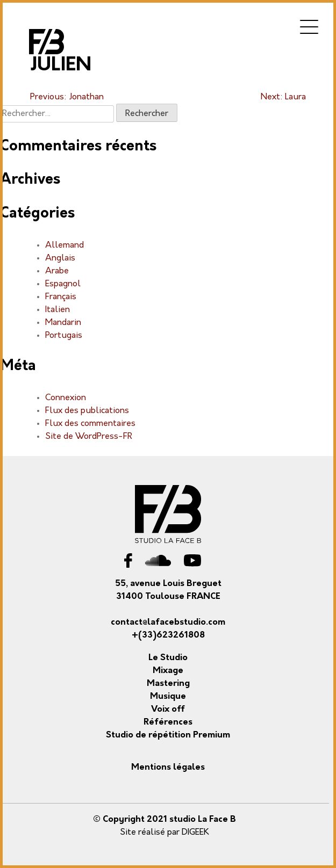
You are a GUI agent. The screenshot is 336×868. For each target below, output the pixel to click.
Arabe (57, 271)
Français (61, 297)
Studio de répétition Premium (168, 735)
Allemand (65, 245)
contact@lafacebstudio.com (168, 623)
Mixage (168, 671)
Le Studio (168, 658)
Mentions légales (168, 768)
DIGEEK (195, 833)
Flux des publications (87, 411)
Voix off (168, 710)
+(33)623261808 (168, 635)
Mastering (168, 684)
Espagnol (63, 284)
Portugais (64, 336)
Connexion (66, 398)
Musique (168, 697)
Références (168, 722)
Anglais (60, 258)
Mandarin (63, 323)
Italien (58, 310)
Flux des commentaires (90, 424)
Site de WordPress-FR (89, 437)
